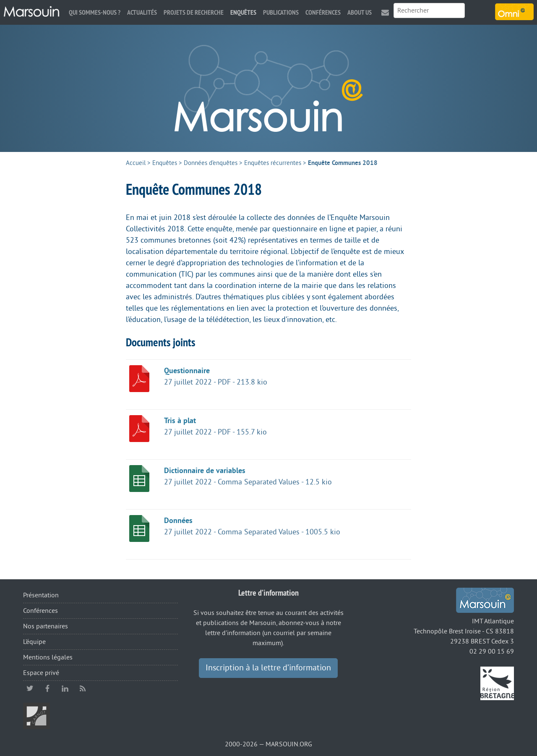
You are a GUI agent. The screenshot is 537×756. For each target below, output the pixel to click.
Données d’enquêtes (211, 163)
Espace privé (41, 673)
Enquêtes (243, 12)
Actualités (142, 12)
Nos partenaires (46, 626)
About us (360, 12)
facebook (47, 688)
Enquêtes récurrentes (273, 163)
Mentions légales (48, 657)
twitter (30, 688)
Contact (385, 12)
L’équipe (34, 642)
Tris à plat (180, 421)
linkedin (65, 688)
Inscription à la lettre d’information (268, 668)
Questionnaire (187, 371)
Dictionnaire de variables (205, 471)
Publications (281, 12)
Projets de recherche (194, 12)
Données (178, 521)
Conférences (323, 12)
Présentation (41, 595)
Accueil (136, 163)
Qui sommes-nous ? (95, 12)
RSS (83, 688)
